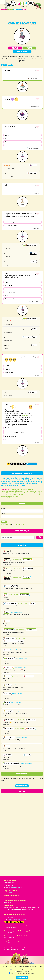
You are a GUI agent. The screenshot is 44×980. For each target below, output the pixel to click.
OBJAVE (15, 48)
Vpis (4, 522)
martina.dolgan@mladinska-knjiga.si (18, 920)
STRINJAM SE (22, 978)
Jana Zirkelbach (8, 892)
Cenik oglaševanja (14, 922)
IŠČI (40, 537)
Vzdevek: (4, 508)
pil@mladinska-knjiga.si (15, 887)
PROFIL (29, 48)
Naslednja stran (32, 464)
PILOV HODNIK (22, 786)
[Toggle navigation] (3, 2)
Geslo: (3, 514)
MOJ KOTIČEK (22, 52)
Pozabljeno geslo (18, 524)
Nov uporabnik (6, 524)
